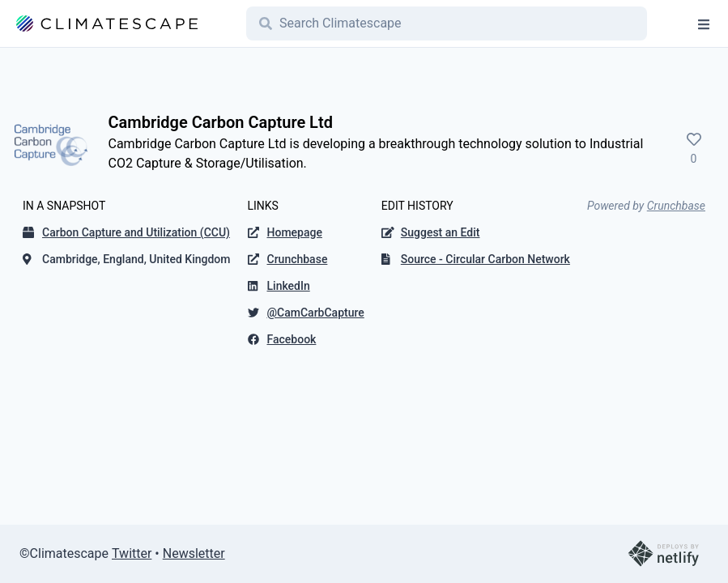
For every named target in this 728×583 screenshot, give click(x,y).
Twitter (132, 553)
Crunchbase (676, 206)
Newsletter (194, 553)
